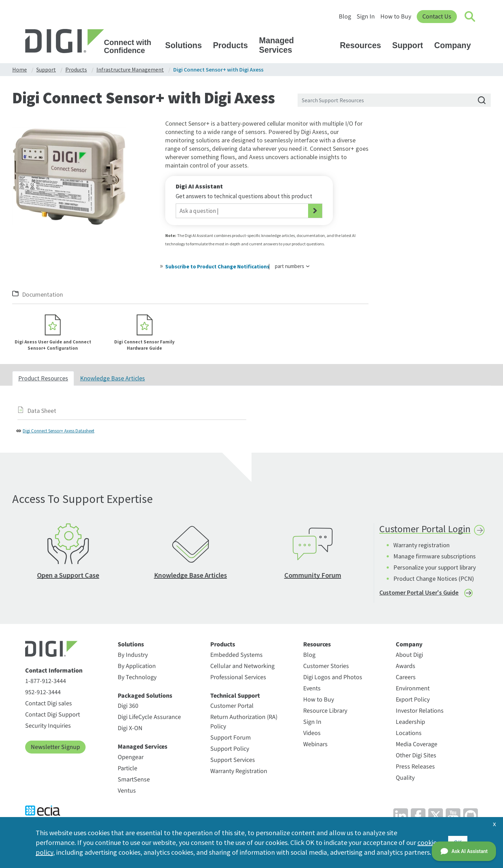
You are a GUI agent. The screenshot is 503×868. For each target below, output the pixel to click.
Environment (413, 688)
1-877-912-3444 (46, 681)
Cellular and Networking (242, 666)
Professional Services (238, 677)
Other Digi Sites (416, 755)
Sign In (366, 17)
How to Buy (396, 17)
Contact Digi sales (49, 703)
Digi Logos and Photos (333, 677)
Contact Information (54, 671)
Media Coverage (417, 744)
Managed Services (297, 45)
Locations (409, 733)
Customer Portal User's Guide (419, 592)
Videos (312, 733)
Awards (406, 666)
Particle (127, 768)
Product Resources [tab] (43, 378)
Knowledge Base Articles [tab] (112, 378)
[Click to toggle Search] (470, 17)
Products (234, 45)
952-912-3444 (43, 692)
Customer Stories (326, 666)
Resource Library (325, 711)
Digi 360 (128, 706)
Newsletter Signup (55, 747)
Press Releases (415, 767)
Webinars (315, 744)
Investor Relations (420, 711)
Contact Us (437, 17)
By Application (137, 666)
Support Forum (231, 738)
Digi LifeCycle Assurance (149, 717)
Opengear (131, 757)
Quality (405, 778)
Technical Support (235, 696)
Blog (345, 17)
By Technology (137, 677)
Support (411, 45)
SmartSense (134, 780)
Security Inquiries (48, 726)
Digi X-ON (130, 728)
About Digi (409, 655)
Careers (406, 677)
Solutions (187, 45)
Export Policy (413, 700)
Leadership (410, 722)
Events (312, 688)
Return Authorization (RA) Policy (244, 722)
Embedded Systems (236, 655)
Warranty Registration (239, 771)
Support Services (233, 760)
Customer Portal (232, 706)
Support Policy (230, 749)
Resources (364, 45)
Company (456, 45)
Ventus (127, 791)
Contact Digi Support (53, 715)
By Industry (133, 655)
